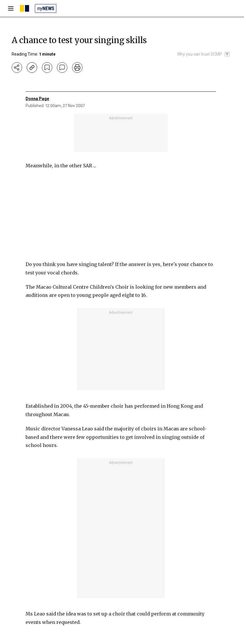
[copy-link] (32, 68)
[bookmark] (47, 68)
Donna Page (37, 99)
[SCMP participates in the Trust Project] (204, 54)
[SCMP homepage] (25, 8)
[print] (77, 68)
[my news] (46, 8)
